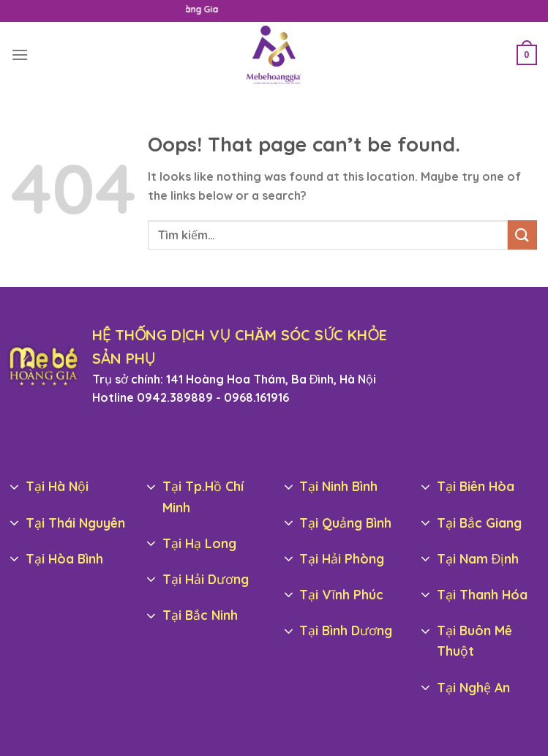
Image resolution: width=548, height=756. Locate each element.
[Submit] (522, 235)
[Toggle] (15, 488)
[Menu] (20, 55)
